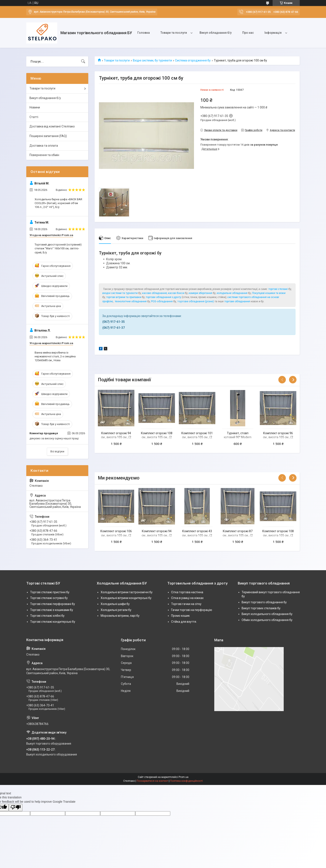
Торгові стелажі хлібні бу (47, 616)
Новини (35, 107)
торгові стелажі (278, 289)
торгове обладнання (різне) (196, 301)
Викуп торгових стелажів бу (261, 608)
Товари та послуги (174, 33)
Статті (34, 117)
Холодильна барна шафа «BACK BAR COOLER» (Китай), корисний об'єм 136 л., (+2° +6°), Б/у (58, 203)
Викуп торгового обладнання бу (264, 602)
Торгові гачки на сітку (186, 604)
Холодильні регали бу (116, 610)
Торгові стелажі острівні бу (49, 598)
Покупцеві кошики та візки (269, 293)
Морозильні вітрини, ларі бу (120, 616)
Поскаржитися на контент (152, 781)
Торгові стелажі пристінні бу (50, 592)
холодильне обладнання (232, 293)
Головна (144, 33)
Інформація (273, 33)
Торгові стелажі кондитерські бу (53, 622)
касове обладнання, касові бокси (163, 293)
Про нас (248, 33)
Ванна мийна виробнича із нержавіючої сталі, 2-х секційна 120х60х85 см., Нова (55, 356)
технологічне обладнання (131, 301)
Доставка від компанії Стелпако (52, 126)
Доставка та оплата (44, 146)
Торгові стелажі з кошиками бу (52, 610)
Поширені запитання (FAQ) (48, 136)
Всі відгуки (57, 451)
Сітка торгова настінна (187, 592)
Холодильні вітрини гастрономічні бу (127, 592)
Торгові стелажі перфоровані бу (53, 604)
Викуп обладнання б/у (216, 33)
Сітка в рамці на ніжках (187, 598)
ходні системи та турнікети (121, 293)
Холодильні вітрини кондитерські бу (126, 598)
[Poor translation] (16, 807)
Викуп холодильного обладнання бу (267, 614)
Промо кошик (180, 616)
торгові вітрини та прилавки (124, 297)
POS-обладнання (162, 301)
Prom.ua (184, 777)
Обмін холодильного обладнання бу (267, 620)
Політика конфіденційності (186, 781)
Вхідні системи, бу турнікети (152, 60)
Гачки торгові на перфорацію (192, 610)
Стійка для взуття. (184, 622)
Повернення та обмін (44, 155)
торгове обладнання (237, 301)
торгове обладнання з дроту (163, 297)
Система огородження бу (193, 60)
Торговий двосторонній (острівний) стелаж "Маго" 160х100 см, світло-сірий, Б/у (58, 248)
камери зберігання (200, 293)
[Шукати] (83, 61)
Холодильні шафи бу (115, 604)
